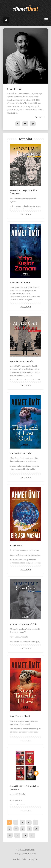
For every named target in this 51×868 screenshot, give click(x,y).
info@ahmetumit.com (26, 854)
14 (32, 835)
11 (10, 835)
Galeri (24, 859)
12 (17, 835)
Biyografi (34, 859)
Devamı (40, 117)
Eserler (16, 859)
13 (25, 835)
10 (36, 829)
